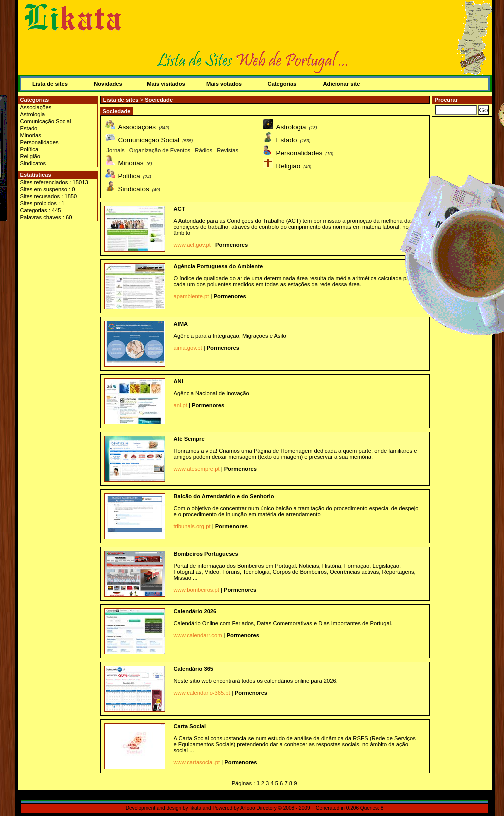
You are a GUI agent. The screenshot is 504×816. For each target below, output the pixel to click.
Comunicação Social (46, 121)
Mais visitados (166, 84)
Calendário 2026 (195, 611)
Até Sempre (189, 439)
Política (30, 149)
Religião (30, 156)
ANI (179, 381)
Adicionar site (342, 84)
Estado (29, 128)
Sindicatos (33, 163)
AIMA (181, 324)
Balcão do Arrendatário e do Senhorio (224, 496)
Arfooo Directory (258, 808)
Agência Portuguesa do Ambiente (219, 266)
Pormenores (232, 245)
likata (195, 808)
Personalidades (40, 142)
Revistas (228, 150)
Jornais (116, 150)
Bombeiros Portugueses (206, 554)
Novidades (108, 84)
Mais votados (224, 84)
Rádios (204, 150)
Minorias (31, 135)
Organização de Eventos (160, 150)
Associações (36, 107)
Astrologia (33, 114)
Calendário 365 (194, 669)
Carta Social (190, 726)
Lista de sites (50, 84)
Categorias (282, 84)
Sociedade (159, 100)
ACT (180, 209)
